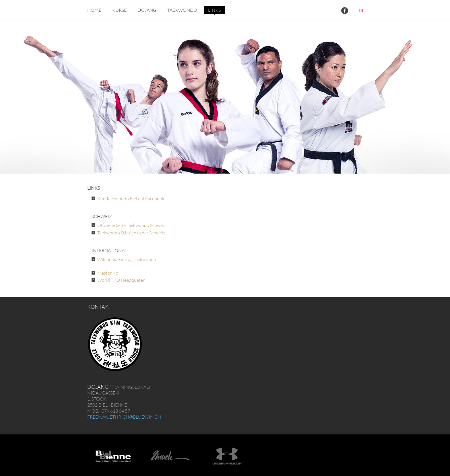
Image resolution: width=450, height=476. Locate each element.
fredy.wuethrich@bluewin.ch (124, 417)
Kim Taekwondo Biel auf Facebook (131, 199)
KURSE (119, 10)
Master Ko (108, 273)
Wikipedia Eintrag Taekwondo (127, 259)
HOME (94, 10)
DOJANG (147, 10)
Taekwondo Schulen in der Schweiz (131, 233)
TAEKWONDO (182, 10)
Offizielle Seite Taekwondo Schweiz (132, 225)
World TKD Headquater (121, 280)
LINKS (214, 10)
